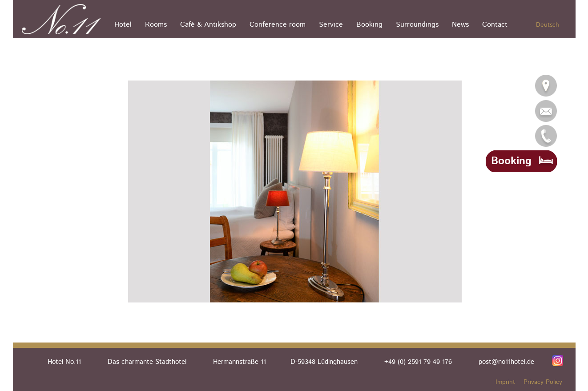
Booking (369, 25)
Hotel (123, 25)
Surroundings (417, 25)
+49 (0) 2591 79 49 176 (418, 362)
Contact (495, 25)
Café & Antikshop (208, 25)
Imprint (505, 382)
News (460, 25)
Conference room (278, 25)
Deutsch (548, 25)
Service (331, 25)
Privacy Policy (543, 382)
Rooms (156, 25)
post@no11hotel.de (506, 362)
